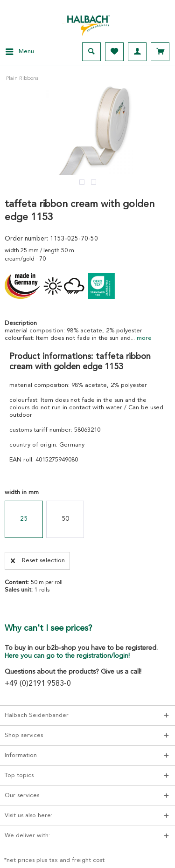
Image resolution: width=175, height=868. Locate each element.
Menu (20, 49)
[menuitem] (17, 52)
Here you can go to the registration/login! (67, 656)
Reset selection (38, 558)
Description (21, 323)
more (143, 338)
